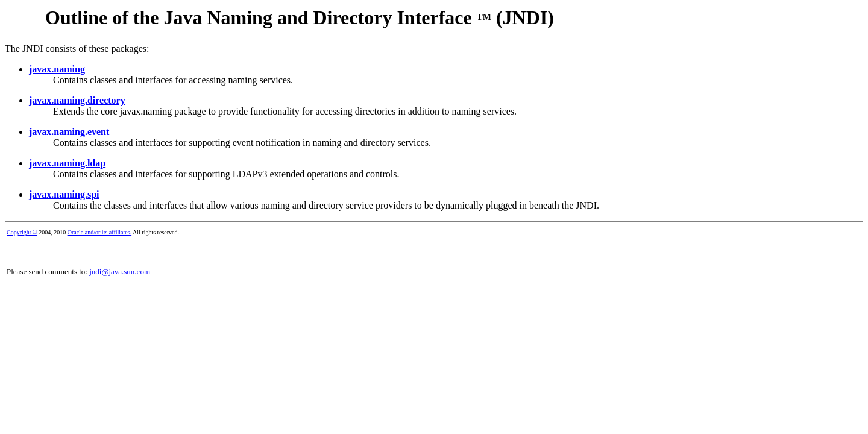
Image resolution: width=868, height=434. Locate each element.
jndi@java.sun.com (120, 272)
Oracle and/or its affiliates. (99, 232)
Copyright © (22, 232)
